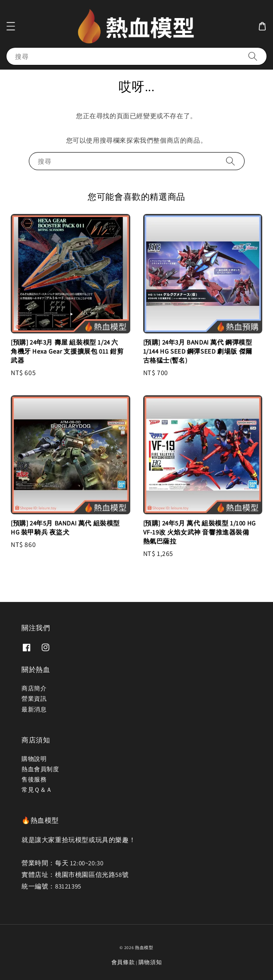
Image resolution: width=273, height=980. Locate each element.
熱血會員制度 (40, 769)
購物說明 (34, 759)
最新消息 (34, 709)
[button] (11, 26)
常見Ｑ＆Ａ (37, 790)
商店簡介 (34, 688)
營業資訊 (34, 699)
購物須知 (150, 962)
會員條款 (123, 962)
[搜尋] (253, 56)
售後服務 (34, 779)
